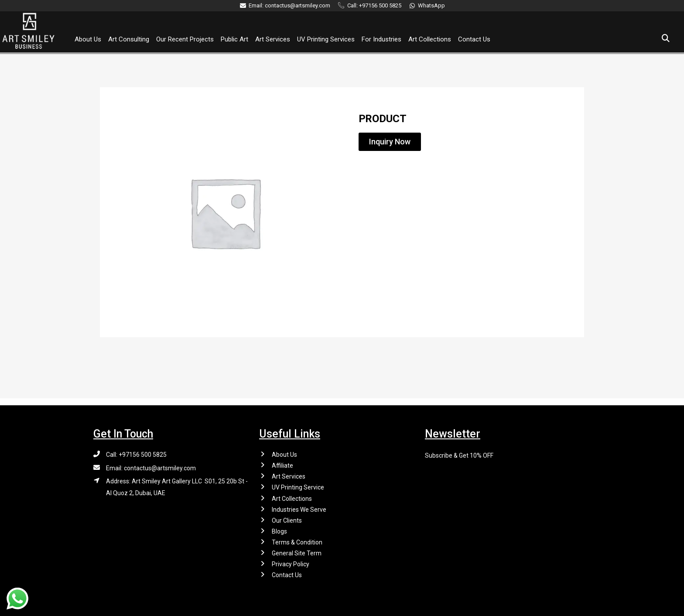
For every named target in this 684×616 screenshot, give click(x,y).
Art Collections (430, 39)
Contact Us (474, 39)
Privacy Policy (291, 563)
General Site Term (297, 551)
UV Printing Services (326, 39)
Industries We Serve (299, 505)
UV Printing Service (298, 482)
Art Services (273, 39)
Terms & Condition (297, 540)
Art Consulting (129, 39)
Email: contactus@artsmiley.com (151, 462)
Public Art (234, 39)
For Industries (381, 39)
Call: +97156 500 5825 (136, 448)
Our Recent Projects (185, 39)
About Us (88, 39)
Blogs (279, 528)
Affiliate (282, 459)
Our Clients (287, 517)
